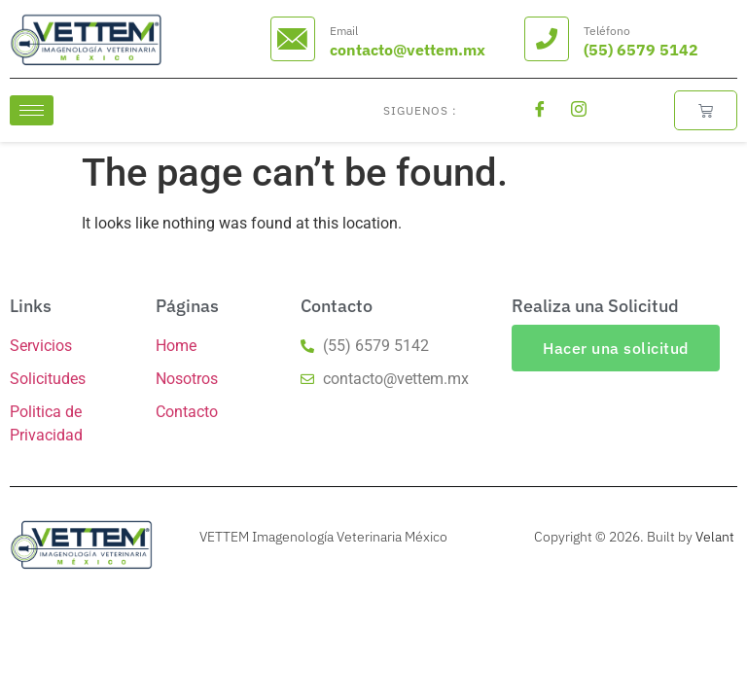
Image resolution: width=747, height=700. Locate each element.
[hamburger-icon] (32, 110)
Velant (715, 537)
